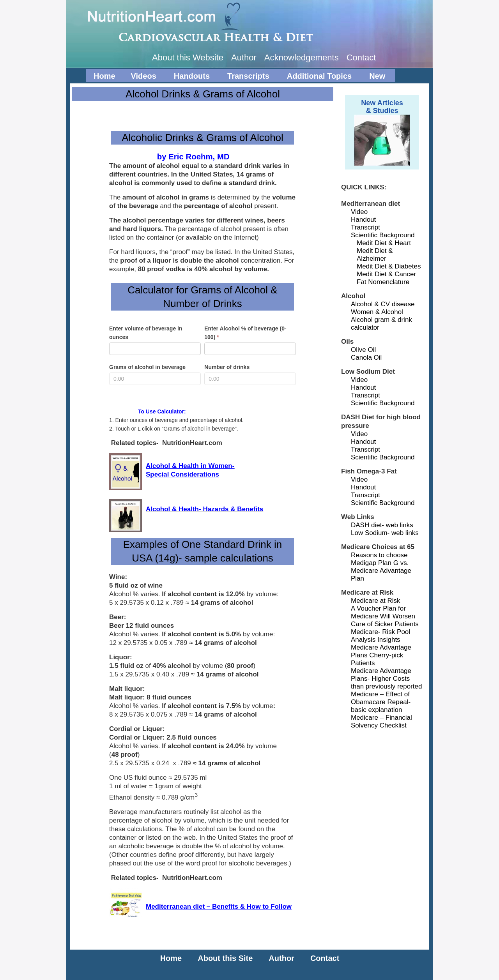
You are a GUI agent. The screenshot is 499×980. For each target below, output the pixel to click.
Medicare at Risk (376, 601)
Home (104, 76)
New (376, 77)
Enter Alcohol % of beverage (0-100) (245, 333)
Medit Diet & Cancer (386, 274)
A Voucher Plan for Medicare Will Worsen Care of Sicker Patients (385, 616)
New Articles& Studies (382, 107)
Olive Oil (363, 350)
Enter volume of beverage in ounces (146, 333)
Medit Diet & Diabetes (389, 266)
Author (244, 57)
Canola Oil (366, 358)
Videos (143, 77)
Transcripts (247, 77)
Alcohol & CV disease (383, 304)
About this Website (188, 57)
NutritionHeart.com (253, 21)
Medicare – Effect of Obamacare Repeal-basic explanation (381, 702)
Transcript (365, 227)
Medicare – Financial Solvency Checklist (381, 721)
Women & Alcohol (377, 312)
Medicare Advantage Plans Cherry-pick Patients (381, 655)
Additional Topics (318, 77)
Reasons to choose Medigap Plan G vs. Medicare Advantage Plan (381, 567)
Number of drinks (227, 367)
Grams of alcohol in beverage (147, 367)
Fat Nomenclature (383, 282)
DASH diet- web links (382, 525)
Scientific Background (383, 235)
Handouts (191, 77)
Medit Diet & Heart (384, 243)
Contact (361, 57)
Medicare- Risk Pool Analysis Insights (380, 636)
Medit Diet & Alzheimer (375, 255)
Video (359, 212)
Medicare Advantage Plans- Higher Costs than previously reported (386, 679)
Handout (363, 220)
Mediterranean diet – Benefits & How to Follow (219, 907)
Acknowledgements (302, 57)
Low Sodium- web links (385, 533)
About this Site (225, 958)
